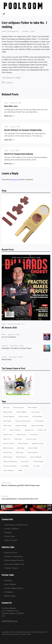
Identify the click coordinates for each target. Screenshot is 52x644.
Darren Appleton (9, 416)
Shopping (8, 532)
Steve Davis (25, 461)
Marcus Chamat (9, 443)
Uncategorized (13, 31)
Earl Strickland (37, 416)
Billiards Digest (10, 596)
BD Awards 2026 (9, 328)
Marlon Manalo (23, 443)
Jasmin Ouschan (15, 430)
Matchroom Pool (11, 553)
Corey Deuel (35, 412)
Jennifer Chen (42, 430)
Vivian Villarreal (9, 470)
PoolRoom (7, 83)
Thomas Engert (38, 461)
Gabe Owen (7, 425)
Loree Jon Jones (31, 439)
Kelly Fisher (18, 439)
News (4, 31)
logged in (15, 179)
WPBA (18, 78)
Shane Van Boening (10, 461)
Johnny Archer (21, 434)
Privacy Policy (10, 536)
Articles (4, 357)
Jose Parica (34, 434)
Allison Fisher (8, 412)
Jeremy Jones (8, 434)
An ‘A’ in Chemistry (9, 337)
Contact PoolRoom (12, 529)
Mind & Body (7, 359)
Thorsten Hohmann (10, 466)
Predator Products (11, 568)
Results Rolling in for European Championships (23, 130)
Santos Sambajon (36, 457)
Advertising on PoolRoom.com (16, 525)
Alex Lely (6, 407)
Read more (9, 116)
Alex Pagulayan (19, 407)
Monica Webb (33, 448)
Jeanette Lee (29, 430)
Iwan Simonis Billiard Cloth (14, 564)
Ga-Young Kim (40, 421)
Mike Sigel (21, 448)
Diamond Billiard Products (14, 560)
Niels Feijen (20, 452)
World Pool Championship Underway (19, 154)
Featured (5, 346)
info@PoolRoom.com (10, 621)
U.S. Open (36, 466)
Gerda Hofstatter (21, 425)
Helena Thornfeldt (37, 425)
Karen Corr (10, 78)
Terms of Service (11, 540)
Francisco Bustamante (23, 421)
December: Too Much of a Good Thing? (17, 348)
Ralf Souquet (8, 457)
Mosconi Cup (8, 452)
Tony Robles (25, 466)
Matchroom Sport (38, 443)
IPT (4, 430)
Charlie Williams (22, 412)
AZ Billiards (9, 592)
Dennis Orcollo (23, 416)
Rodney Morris (21, 457)
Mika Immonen (8, 448)
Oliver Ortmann (33, 452)
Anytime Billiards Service (14, 588)
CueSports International (13, 556)
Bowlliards (8, 580)
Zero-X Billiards (10, 584)
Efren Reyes (7, 421)
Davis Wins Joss (11, 106)
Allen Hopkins (33, 407)
